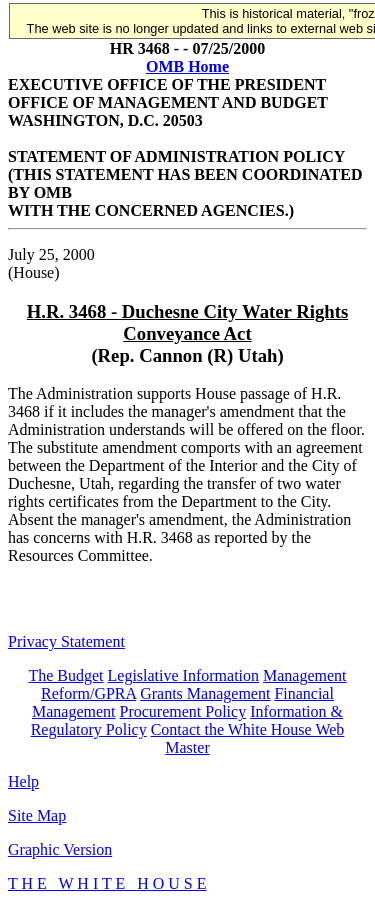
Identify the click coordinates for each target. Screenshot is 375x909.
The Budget (65, 675)
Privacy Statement (66, 641)
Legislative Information (184, 675)
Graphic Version (60, 849)
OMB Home (187, 66)
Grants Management (205, 693)
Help (23, 781)
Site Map (37, 815)
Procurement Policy (183, 711)
